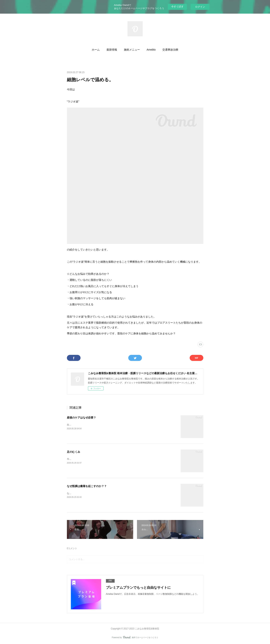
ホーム (96, 50)
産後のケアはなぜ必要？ (81, 418)
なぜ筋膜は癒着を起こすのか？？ (87, 486)
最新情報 (112, 50)
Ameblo (151, 50)
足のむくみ (74, 452)
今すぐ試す (177, 7)
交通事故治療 (170, 50)
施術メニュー (132, 50)
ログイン (200, 7)
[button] (96, 50)
